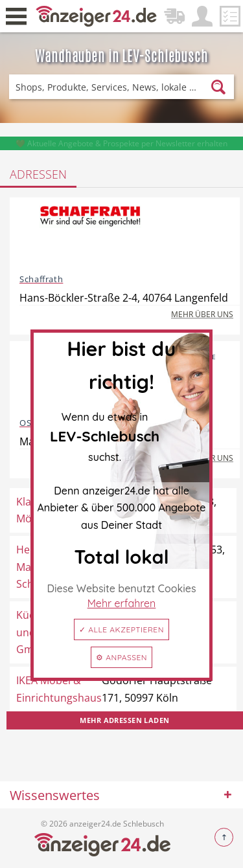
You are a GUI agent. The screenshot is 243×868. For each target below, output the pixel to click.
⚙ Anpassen (121, 657)
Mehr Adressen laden (124, 720)
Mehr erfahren (122, 603)
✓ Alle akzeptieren (121, 629)
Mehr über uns (202, 314)
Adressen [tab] (38, 174)
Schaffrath (41, 279)
